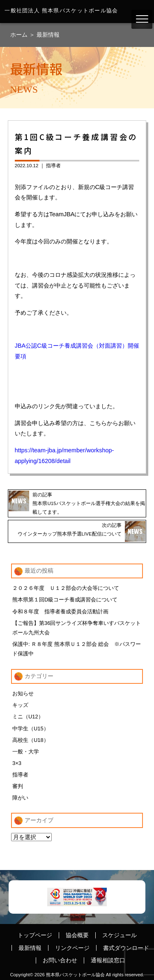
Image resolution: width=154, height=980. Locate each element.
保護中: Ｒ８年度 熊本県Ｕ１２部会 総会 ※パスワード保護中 (77, 649)
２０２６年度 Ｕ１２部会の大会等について (66, 588)
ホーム (20, 35)
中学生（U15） (31, 729)
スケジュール (120, 935)
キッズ (20, 705)
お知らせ (23, 693)
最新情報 (48, 35)
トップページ (35, 935)
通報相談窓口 (108, 960)
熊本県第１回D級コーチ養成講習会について (65, 600)
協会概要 (77, 935)
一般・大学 (26, 752)
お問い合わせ (60, 960)
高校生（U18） (31, 740)
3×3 (17, 763)
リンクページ (72, 948)
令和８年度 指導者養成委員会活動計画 (60, 612)
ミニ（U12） (28, 717)
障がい (20, 798)
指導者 (53, 166)
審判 (18, 786)
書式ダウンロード (126, 948)
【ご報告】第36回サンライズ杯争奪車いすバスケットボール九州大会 (77, 628)
